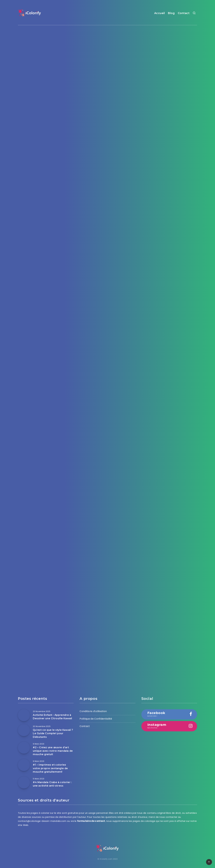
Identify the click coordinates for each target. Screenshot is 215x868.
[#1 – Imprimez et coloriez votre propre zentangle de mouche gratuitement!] (24, 765)
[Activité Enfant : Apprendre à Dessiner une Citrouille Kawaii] (24, 715)
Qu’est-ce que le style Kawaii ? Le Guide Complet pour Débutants (53, 733)
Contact (184, 13)
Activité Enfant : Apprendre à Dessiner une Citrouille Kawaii (52, 717)
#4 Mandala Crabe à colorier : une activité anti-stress (52, 784)
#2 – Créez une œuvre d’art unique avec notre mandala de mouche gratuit (53, 751)
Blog (171, 13)
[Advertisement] (107, 52)
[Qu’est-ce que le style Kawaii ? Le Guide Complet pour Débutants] (24, 730)
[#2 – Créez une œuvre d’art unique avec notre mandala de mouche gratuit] (24, 748)
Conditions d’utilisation (93, 711)
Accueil (160, 13)
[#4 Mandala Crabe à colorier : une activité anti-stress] (24, 782)
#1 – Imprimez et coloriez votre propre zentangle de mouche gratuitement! (50, 768)
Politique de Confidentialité (96, 719)
